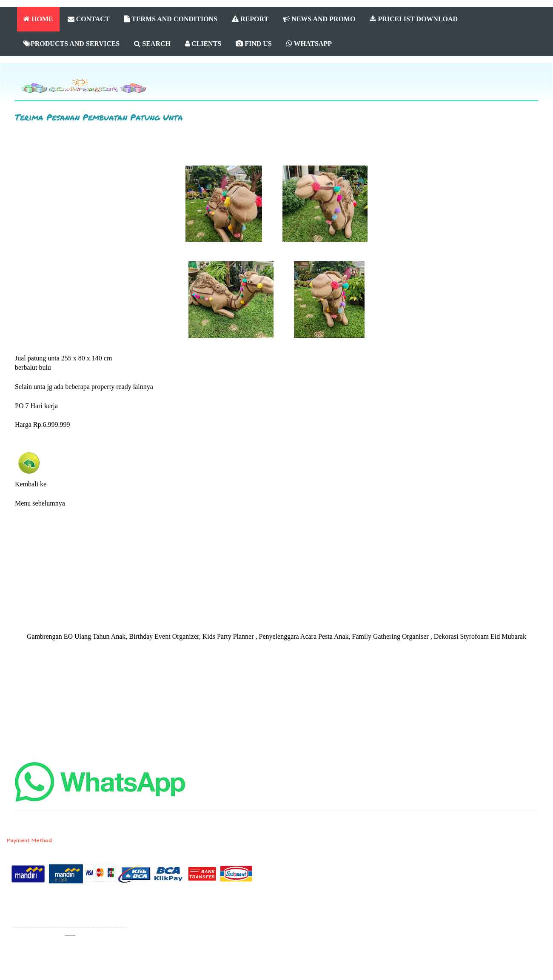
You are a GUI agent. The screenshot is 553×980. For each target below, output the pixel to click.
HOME (38, 19)
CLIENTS (203, 44)
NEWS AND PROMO (319, 19)
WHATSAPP (309, 44)
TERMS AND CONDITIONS (171, 19)
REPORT (250, 19)
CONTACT (89, 19)
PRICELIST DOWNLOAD (414, 19)
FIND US (254, 44)
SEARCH (152, 44)
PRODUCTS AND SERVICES (71, 44)
